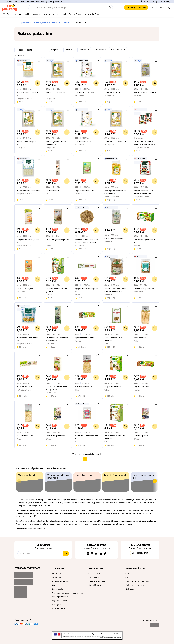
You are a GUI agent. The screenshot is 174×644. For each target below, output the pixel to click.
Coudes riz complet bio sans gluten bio (56, 290)
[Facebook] (88, 554)
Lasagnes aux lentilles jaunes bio (28, 241)
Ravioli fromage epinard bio (56, 436)
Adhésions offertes (60, 581)
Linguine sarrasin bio (142, 387)
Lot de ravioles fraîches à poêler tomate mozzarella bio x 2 (145, 143)
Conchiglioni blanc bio (83, 387)
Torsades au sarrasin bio (84, 93)
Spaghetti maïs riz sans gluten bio (87, 290)
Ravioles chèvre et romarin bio (28, 191)
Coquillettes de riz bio (113, 387)
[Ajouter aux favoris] (39, 61)
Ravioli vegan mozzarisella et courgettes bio (57, 143)
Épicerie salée (26, 23)
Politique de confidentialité (137, 581)
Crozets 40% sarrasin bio (114, 239)
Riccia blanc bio (140, 338)
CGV (127, 574)
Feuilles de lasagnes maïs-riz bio (145, 241)
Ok (66, 554)
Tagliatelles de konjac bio (85, 191)
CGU (127, 578)
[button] (155, 481)
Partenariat (56, 578)
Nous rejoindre (58, 608)
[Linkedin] (101, 554)
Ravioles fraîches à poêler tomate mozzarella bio (144, 192)
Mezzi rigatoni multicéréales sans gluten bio (115, 192)
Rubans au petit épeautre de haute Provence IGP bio (115, 290)
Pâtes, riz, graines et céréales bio (47, 23)
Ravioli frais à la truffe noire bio (145, 93)
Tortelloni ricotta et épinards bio (27, 143)
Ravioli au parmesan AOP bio (115, 142)
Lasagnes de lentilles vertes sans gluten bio (56, 388)
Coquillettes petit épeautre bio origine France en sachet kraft (87, 241)
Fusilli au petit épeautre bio (144, 289)
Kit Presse (130, 589)
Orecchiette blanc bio (25, 436)
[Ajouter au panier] (37, 83)
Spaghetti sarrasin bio (25, 387)
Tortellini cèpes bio (141, 436)
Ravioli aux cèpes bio (112, 93)
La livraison (94, 578)
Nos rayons (56, 605)
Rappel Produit (95, 585)
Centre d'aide (94, 574)
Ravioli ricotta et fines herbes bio (57, 94)
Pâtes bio (67, 23)
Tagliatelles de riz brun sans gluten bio (115, 437)
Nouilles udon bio (52, 191)
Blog (155, 2)
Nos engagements (60, 597)
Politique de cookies (134, 585)
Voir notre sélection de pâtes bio (31, 529)
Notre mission (58, 589)
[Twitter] (96, 554)
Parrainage (166, 2)
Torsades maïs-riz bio (83, 142)
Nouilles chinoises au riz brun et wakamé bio (57, 339)
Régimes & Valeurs (60, 601)
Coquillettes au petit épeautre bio (87, 437)
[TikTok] (105, 554)
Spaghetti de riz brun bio (84, 338)
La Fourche (58, 568)
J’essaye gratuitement (136, 8)
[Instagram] (92, 554)
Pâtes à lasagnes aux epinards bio (57, 241)
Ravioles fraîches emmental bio (27, 94)
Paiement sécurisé (97, 581)
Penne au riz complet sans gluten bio (114, 339)
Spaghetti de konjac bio (25, 289)
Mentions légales (135, 568)
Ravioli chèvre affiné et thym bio (27, 339)
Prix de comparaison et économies (67, 593)
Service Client (96, 568)
